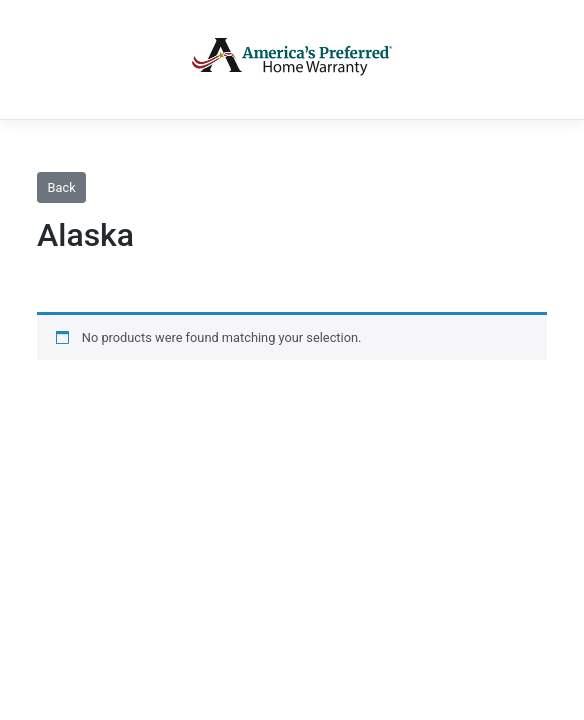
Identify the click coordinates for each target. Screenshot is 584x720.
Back (62, 187)
